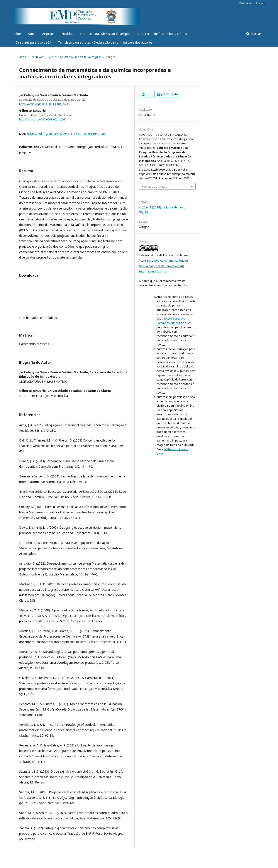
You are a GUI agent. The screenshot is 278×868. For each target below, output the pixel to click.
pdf (148, 94)
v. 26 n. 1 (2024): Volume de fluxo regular (75, 57)
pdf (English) (169, 94)
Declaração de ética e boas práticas (163, 34)
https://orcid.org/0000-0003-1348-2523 (43, 104)
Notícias (67, 34)
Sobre (17, 34)
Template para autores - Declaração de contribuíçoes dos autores (105, 42)
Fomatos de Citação (155, 186)
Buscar (256, 34)
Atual (32, 34)
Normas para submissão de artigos (105, 34)
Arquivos (48, 34)
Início (23, 57)
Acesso (261, 3)
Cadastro (245, 3)
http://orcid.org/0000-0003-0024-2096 (43, 119)
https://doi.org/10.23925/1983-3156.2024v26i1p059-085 (66, 134)
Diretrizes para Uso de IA (33, 42)
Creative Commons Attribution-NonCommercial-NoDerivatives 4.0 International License (164, 266)
